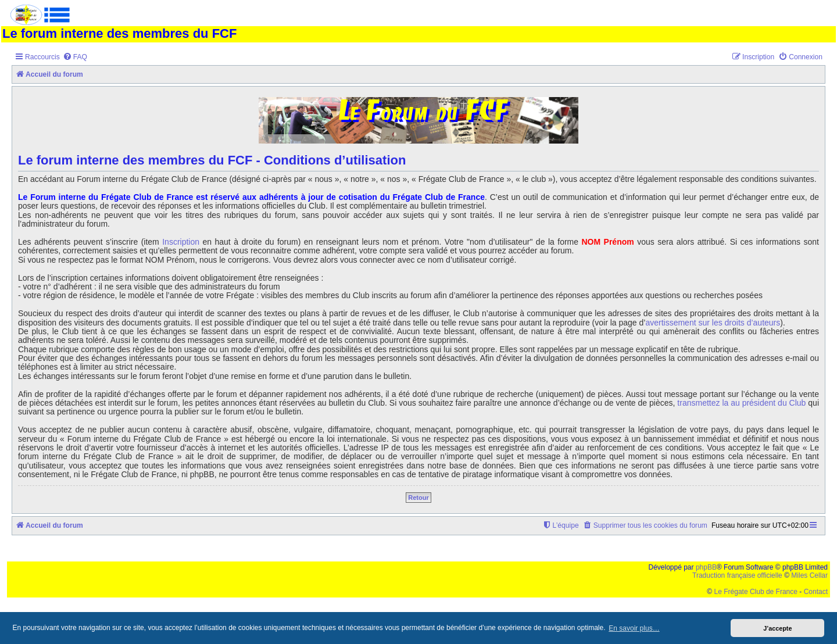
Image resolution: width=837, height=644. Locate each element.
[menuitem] (75, 57)
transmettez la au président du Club (741, 403)
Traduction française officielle (737, 575)
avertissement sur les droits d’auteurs (713, 323)
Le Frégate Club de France (756, 592)
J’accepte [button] (777, 628)
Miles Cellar (809, 575)
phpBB (706, 567)
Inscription (181, 242)
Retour (418, 498)
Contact (816, 592)
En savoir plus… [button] (634, 628)
